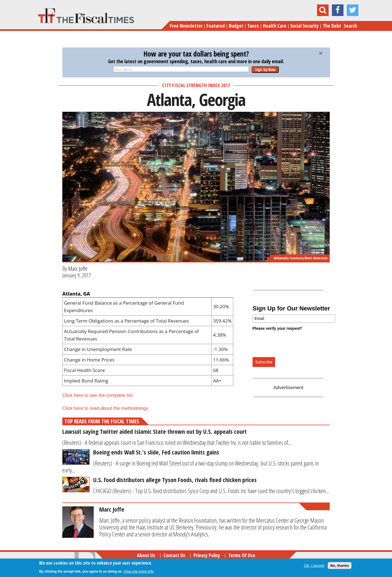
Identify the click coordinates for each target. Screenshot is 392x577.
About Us (146, 555)
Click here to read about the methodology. (106, 408)
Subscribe (264, 362)
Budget (236, 26)
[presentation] (294, 344)
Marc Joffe (78, 268)
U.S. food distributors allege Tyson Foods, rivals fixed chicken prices (175, 480)
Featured (216, 26)
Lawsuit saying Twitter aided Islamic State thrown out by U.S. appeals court (155, 431)
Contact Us (174, 555)
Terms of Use (242, 555)
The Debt (332, 26)
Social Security (304, 26)
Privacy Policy (207, 555)
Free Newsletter (186, 26)
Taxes (253, 26)
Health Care (275, 26)
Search (350, 26)
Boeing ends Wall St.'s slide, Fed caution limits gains (156, 452)
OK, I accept (314, 566)
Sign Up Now (265, 69)
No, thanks (340, 566)
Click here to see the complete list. (98, 395)
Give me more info (139, 571)
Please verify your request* (277, 328)
